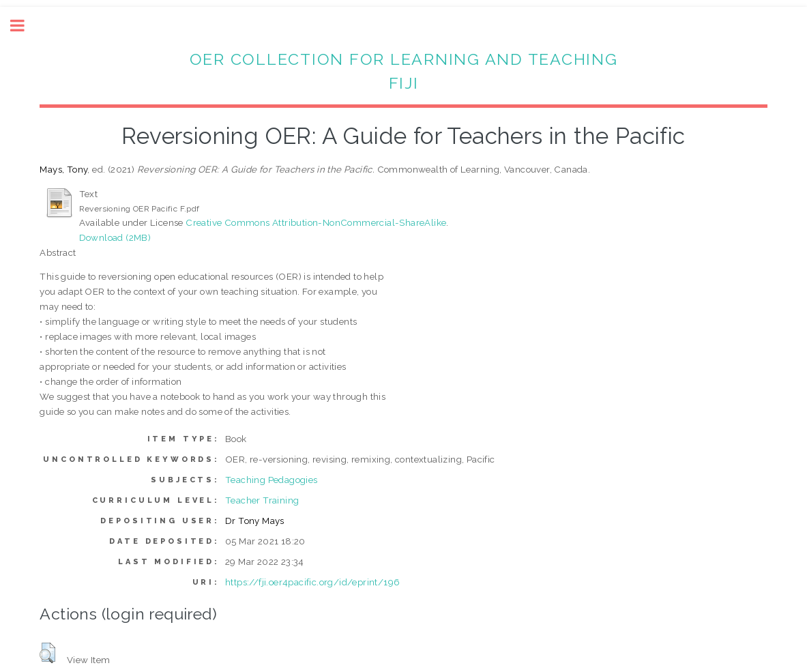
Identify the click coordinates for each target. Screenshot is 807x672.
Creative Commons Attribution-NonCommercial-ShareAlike (316, 222)
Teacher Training (262, 500)
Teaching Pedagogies (272, 480)
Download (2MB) (115, 237)
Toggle (25, 26)
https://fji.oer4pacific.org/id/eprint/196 (312, 582)
